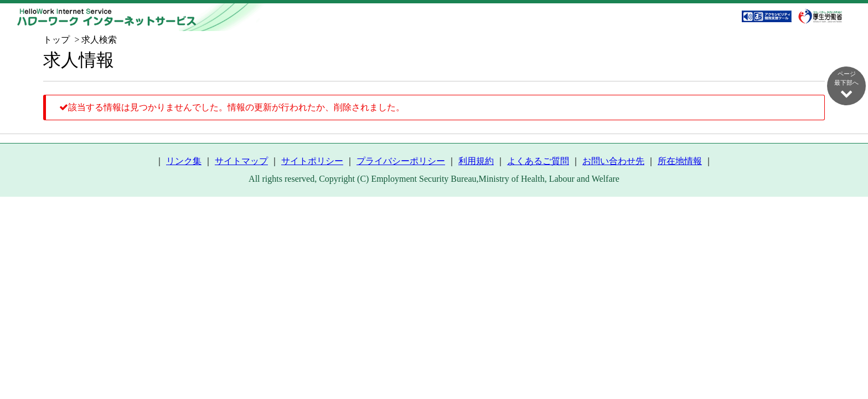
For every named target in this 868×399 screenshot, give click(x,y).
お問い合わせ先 (613, 161)
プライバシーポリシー (401, 161)
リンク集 (184, 161)
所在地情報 (680, 161)
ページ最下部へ (846, 85)
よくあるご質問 (538, 161)
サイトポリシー (312, 161)
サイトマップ (241, 161)
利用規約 (476, 161)
